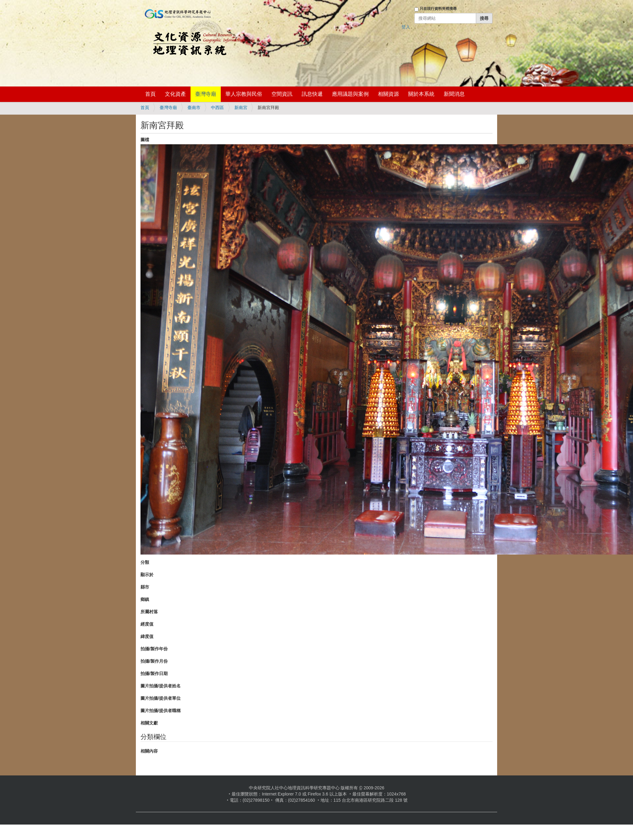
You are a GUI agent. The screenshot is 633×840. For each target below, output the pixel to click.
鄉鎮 (145, 599)
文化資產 (175, 94)
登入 (406, 27)
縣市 (145, 587)
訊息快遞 (312, 94)
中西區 (217, 108)
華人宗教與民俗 (244, 94)
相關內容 (149, 751)
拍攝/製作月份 (154, 661)
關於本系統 (421, 94)
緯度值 (147, 636)
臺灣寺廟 (206, 94)
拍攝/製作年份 (154, 649)
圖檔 (145, 140)
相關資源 (388, 94)
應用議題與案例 (350, 94)
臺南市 (194, 108)
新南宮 (241, 108)
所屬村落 (149, 612)
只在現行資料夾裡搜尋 (438, 9)
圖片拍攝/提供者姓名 (161, 686)
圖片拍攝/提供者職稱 (161, 711)
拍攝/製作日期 (154, 673)
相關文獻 (149, 723)
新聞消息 (454, 94)
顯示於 (147, 575)
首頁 (150, 94)
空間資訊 (282, 94)
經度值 (147, 624)
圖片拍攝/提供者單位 (161, 698)
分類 (145, 562)
